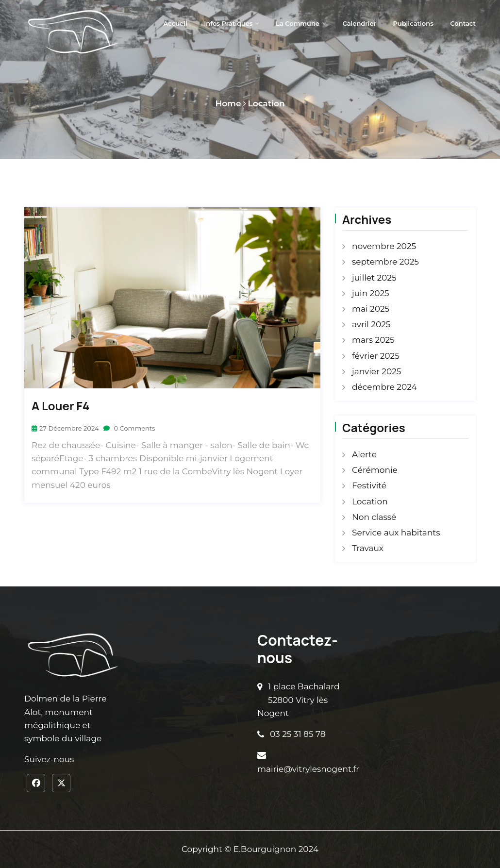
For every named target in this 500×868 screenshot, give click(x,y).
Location (267, 103)
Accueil (175, 23)
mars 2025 (373, 340)
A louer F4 (60, 406)
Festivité (369, 485)
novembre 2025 (384, 246)
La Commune (298, 23)
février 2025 (376, 356)
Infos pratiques (228, 23)
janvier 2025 (377, 371)
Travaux (368, 548)
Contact (463, 23)
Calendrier (359, 23)
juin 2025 (371, 293)
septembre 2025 (385, 262)
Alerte (364, 454)
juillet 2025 (374, 278)
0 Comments (129, 428)
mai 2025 (371, 309)
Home (228, 103)
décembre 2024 (384, 387)
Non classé (374, 517)
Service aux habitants (396, 533)
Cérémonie (375, 470)
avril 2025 (371, 324)
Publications (413, 23)
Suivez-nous (49, 759)
